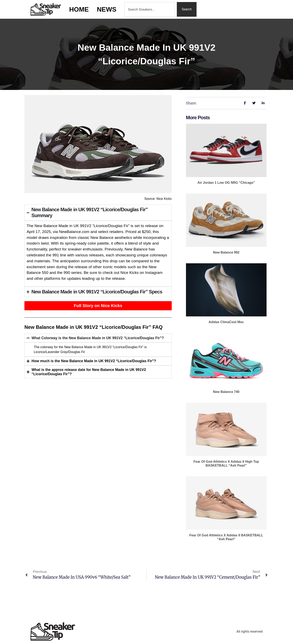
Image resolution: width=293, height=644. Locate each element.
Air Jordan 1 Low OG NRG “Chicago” (226, 183)
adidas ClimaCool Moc (226, 322)
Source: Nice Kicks (158, 199)
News (107, 9)
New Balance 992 (226, 252)
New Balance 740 (226, 392)
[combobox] (150, 9)
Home (79, 9)
